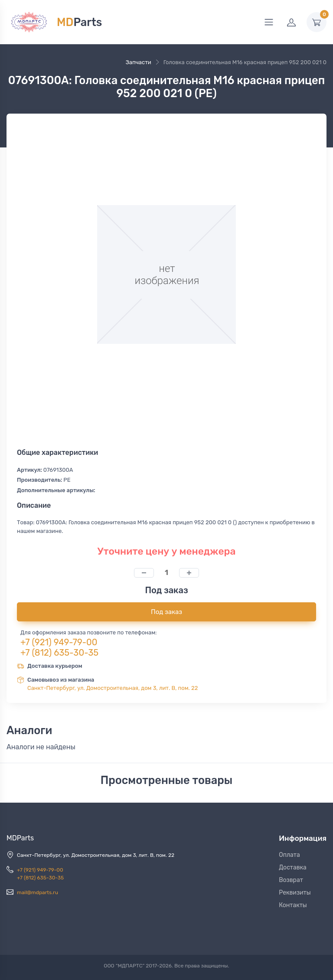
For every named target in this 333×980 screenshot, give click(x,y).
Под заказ (166, 612)
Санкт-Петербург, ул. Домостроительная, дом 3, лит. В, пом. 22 (113, 688)
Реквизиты (295, 893)
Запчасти (139, 62)
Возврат (291, 880)
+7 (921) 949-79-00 (59, 642)
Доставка (293, 867)
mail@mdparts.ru (38, 892)
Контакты (293, 905)
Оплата (289, 855)
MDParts (20, 838)
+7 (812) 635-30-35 (59, 653)
